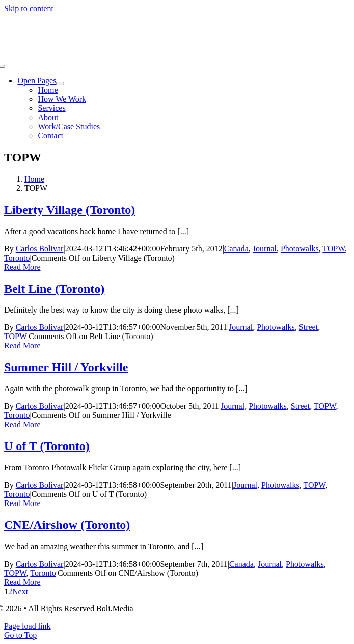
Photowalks (300, 249)
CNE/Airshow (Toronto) (67, 525)
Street (308, 327)
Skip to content (29, 8)
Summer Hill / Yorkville (66, 367)
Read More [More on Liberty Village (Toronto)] (22, 267)
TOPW (334, 249)
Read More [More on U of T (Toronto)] (22, 503)
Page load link (28, 626)
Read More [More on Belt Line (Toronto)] (22, 345)
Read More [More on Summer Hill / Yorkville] (22, 424)
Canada (236, 249)
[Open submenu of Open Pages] (60, 83)
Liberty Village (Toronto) (70, 210)
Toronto (17, 258)
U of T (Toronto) (47, 446)
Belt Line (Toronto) (54, 289)
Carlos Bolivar (40, 249)
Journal (265, 249)
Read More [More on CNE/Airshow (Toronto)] (22, 582)
